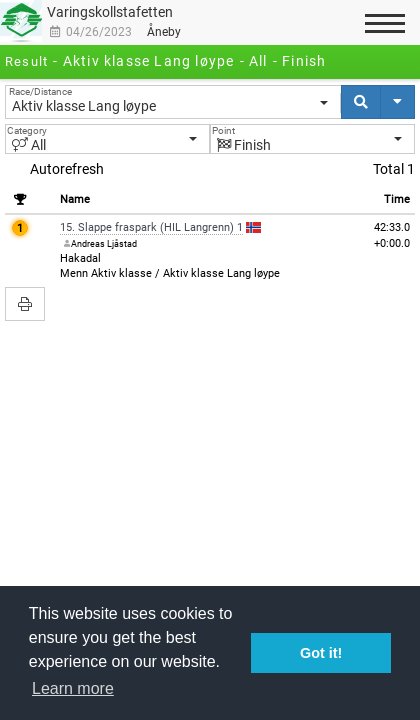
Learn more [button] (73, 688)
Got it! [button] (321, 653)
